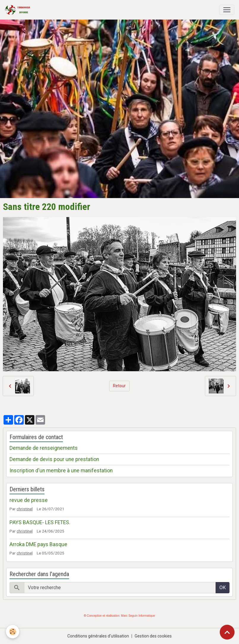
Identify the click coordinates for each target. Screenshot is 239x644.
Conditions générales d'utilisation (98, 636)
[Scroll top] (227, 632)
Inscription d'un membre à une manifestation (61, 471)
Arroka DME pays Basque (38, 544)
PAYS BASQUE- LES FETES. (40, 522)
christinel (25, 509)
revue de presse (29, 500)
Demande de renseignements (44, 448)
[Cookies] (13, 632)
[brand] (19, 10)
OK (223, 588)
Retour (119, 386)
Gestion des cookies (153, 636)
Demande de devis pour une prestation (54, 459)
